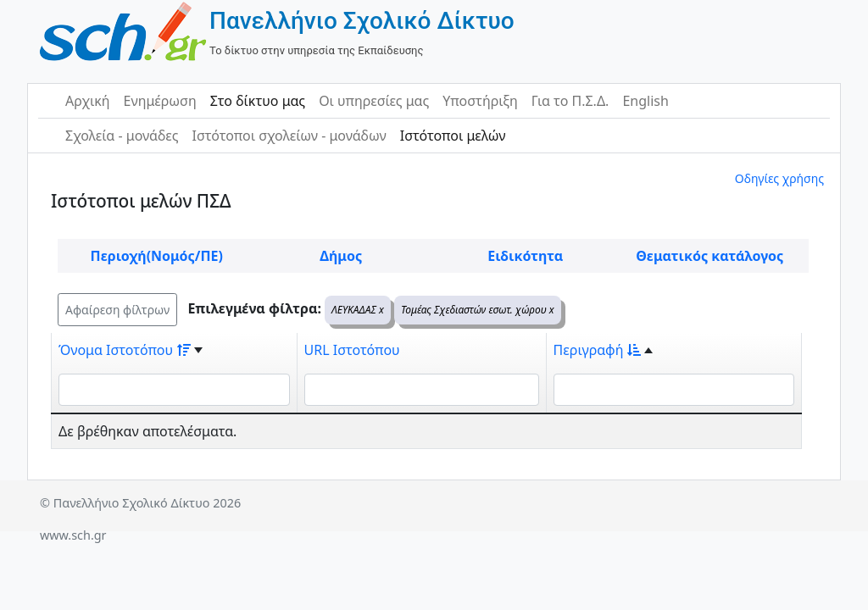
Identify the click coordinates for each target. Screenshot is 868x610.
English (645, 101)
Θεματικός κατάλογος (709, 256)
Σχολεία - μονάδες (122, 136)
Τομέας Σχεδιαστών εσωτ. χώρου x (478, 310)
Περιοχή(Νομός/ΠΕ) (157, 256)
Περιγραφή (598, 350)
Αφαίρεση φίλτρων (117, 310)
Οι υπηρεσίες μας (374, 101)
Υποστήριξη (480, 101)
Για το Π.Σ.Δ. (570, 101)
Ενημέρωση (160, 101)
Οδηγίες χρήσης (779, 178)
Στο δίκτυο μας (258, 101)
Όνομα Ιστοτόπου (125, 350)
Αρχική (88, 101)
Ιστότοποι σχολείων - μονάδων (289, 136)
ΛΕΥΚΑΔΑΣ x (358, 310)
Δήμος (341, 256)
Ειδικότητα (525, 256)
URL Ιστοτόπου (352, 350)
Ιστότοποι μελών (453, 136)
